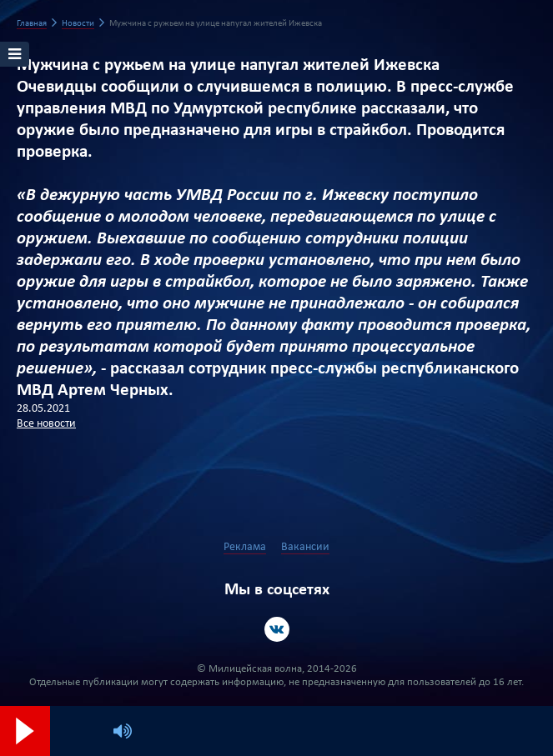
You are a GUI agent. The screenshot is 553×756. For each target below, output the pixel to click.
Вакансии (305, 547)
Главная (32, 24)
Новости (78, 24)
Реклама (245, 547)
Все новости (46, 424)
